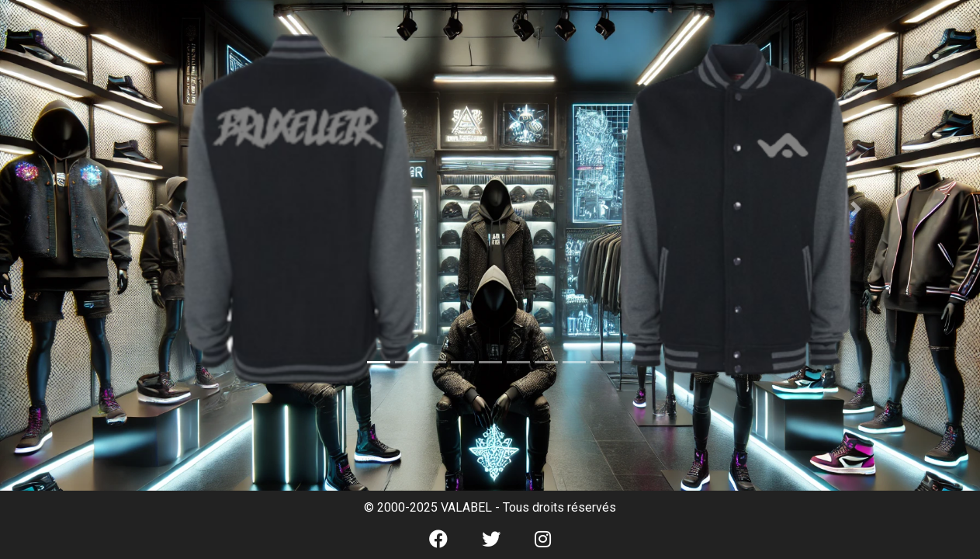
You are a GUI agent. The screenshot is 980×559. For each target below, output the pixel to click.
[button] (125, 209)
